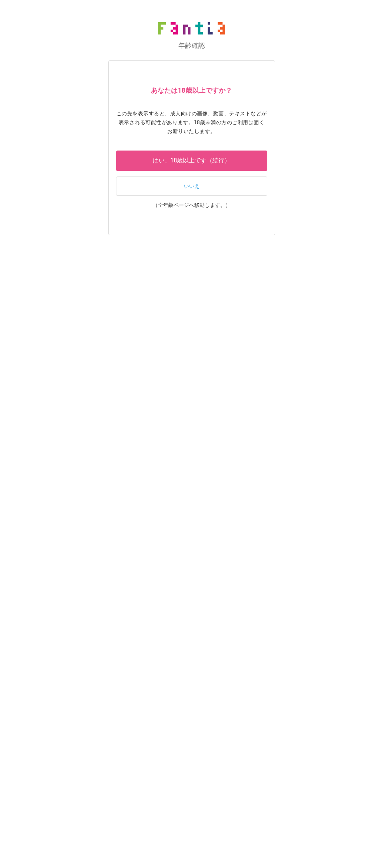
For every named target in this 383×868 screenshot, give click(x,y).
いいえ (192, 186)
